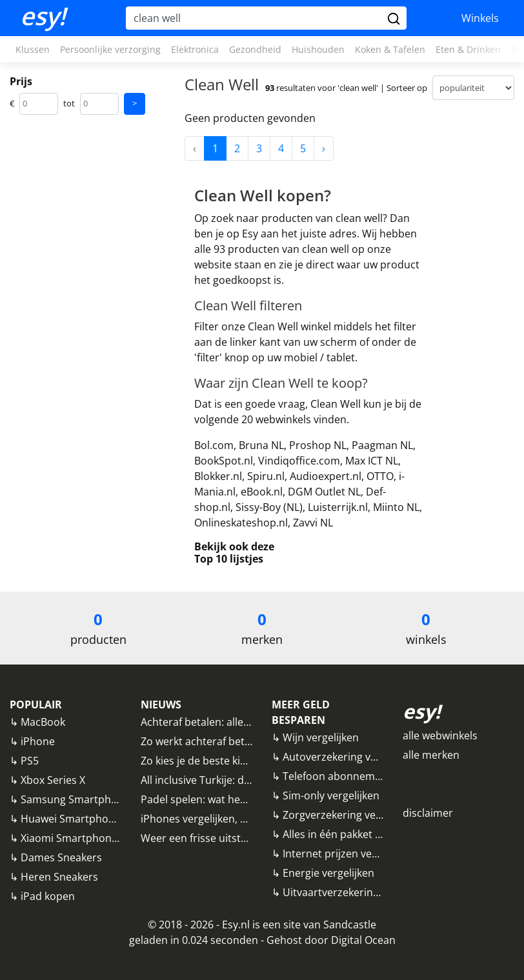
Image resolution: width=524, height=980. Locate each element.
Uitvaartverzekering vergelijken (358, 892)
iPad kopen (48, 896)
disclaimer (428, 813)
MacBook (43, 722)
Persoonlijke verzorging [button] (110, 49)
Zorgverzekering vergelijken (350, 815)
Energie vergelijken (328, 873)
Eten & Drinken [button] (468, 49)
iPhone (38, 741)
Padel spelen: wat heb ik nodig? (216, 799)
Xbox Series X (53, 780)
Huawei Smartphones (73, 819)
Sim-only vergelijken (331, 795)
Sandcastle (350, 925)
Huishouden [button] (318, 49)
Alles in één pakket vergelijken (355, 834)
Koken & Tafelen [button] (390, 49)
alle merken (431, 755)
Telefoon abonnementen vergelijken (370, 776)
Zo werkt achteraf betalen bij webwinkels (239, 741)
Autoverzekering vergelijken (350, 757)
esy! (43, 16)
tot (69, 103)
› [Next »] (324, 148)
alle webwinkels (440, 735)
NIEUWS (161, 705)
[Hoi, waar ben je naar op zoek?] (255, 18)
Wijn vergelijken (321, 737)
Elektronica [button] (195, 49)
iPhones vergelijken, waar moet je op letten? (247, 819)
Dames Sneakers (61, 857)
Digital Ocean (363, 940)
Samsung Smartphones (78, 799)
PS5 (30, 761)
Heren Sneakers (59, 877)
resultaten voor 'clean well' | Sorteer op (346, 88)
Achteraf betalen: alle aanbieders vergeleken (248, 722)
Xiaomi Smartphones (72, 838)
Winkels (480, 18)
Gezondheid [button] (255, 49)
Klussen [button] (33, 49)
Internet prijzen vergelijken (348, 854)
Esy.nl (236, 925)
